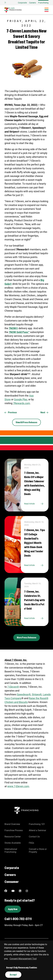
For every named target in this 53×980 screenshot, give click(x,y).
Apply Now (13, 909)
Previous (11, 412)
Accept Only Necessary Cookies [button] (22, 967)
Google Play (21, 399)
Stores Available (13, 843)
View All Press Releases (26, 422)
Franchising (43, 3)
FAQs (31, 843)
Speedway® (24, 694)
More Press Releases (27, 637)
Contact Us (34, 837)
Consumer (12, 881)
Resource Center (13, 837)
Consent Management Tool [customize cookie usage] (23, 959)
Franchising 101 (37, 824)
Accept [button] (13, 975)
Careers (33, 3)
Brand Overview (12, 824)
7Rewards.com (21, 403)
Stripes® (37, 694)
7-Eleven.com (10, 5)
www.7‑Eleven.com (18, 786)
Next (44, 412)
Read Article (35, 504)
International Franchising (11, 851)
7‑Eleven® (13, 687)
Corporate (22, 3)
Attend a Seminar (37, 830)
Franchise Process (14, 830)
